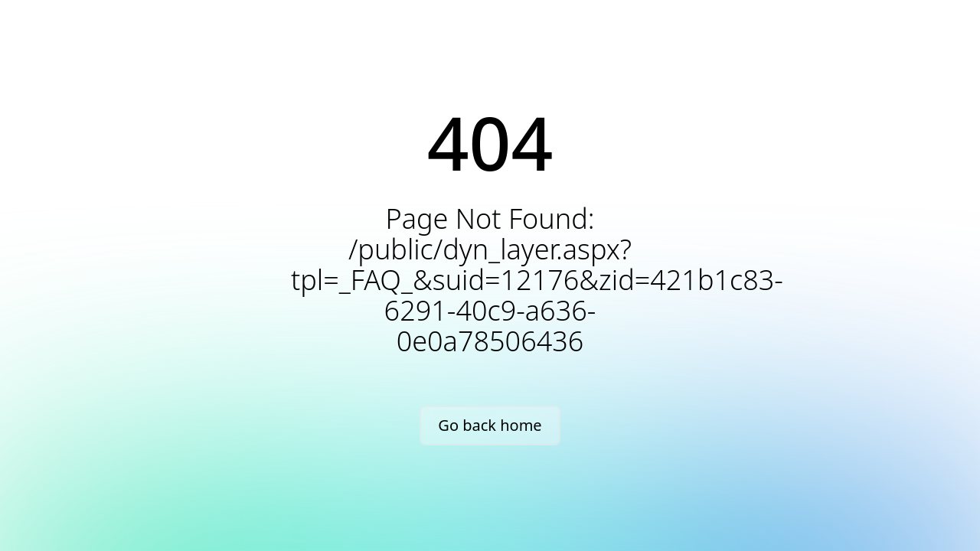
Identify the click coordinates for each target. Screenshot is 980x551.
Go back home (490, 425)
